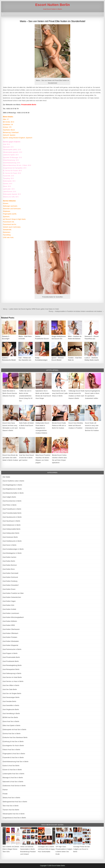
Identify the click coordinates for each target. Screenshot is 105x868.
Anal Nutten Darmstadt (10, 573)
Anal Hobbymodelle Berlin (12, 529)
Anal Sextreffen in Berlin (11, 705)
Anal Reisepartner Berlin (11, 669)
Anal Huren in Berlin (10, 545)
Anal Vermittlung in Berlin (11, 713)
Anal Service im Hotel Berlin (12, 677)
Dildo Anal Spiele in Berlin (11, 725)
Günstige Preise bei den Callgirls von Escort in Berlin (82, 849)
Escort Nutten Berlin (52, 5)
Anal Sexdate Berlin (9, 701)
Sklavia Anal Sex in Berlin (11, 798)
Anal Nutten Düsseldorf (11, 585)
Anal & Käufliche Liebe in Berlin (13, 481)
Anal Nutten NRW (9, 625)
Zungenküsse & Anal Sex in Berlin (14, 818)
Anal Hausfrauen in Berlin (11, 521)
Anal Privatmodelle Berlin (11, 657)
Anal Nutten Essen (9, 589)
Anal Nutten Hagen (9, 601)
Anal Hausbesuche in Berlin (12, 517)
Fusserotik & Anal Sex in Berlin (13, 757)
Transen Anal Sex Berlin (11, 810)
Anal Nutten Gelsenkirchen (12, 597)
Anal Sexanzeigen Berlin (11, 697)
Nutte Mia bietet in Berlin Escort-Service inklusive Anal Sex (10, 393)
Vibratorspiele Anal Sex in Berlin (14, 814)
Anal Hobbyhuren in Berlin (12, 525)
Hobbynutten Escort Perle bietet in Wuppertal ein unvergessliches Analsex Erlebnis (42, 428)
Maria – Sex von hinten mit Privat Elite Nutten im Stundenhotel (52, 21)
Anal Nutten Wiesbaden (11, 641)
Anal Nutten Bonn (9, 569)
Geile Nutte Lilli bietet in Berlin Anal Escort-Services (26, 425)
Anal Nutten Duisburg (10, 581)
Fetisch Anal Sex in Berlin (11, 750)
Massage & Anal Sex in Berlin (13, 778)
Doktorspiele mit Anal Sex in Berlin (14, 730)
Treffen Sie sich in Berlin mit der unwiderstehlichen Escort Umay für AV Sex (26, 396)
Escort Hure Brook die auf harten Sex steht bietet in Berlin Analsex (10, 458)
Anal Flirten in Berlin (10, 505)
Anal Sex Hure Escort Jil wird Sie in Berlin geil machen (26, 458)
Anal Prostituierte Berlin (11, 661)
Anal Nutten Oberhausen (11, 629)
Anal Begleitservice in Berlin (12, 489)
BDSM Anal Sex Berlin (10, 717)
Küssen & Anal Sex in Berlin (12, 770)
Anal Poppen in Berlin (10, 653)
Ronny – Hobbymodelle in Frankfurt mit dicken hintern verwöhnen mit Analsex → (76, 311)
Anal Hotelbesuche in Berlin (12, 541)
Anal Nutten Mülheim (10, 621)
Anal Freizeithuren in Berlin (12, 509)
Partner (5, 790)
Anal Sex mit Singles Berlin (12, 693)
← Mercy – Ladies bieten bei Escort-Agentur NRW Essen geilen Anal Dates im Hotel (30, 309)
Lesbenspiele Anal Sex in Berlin (13, 774)
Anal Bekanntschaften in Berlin (13, 493)
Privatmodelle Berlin (29, 105)
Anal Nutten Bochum (10, 565)
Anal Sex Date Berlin (10, 689)
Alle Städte (6, 477)
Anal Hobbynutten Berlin (11, 533)
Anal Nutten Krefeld (9, 609)
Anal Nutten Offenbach (10, 633)
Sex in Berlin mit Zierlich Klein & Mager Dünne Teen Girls (11, 849)
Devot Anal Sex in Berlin (11, 721)
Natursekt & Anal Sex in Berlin (13, 782)
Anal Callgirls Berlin (9, 497)
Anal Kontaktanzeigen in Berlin (13, 549)
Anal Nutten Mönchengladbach (13, 617)
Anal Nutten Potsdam (10, 637)
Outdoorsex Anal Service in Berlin (14, 786)
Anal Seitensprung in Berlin (12, 673)
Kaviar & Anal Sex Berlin (11, 766)
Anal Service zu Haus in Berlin (13, 681)
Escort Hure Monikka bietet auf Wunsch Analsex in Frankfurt (76, 425)
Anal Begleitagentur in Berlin (12, 485)
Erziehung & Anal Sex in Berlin (13, 741)
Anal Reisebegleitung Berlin (12, 665)
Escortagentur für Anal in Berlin (13, 746)
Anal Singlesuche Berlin (11, 709)
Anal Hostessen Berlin (10, 537)
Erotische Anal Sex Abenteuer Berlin (15, 737)
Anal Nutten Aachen (9, 557)
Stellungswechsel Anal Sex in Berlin (15, 802)
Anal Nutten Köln (8, 605)
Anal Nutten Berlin (9, 561)
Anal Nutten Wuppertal (10, 645)
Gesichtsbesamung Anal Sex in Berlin (16, 762)
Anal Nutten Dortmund (10, 577)
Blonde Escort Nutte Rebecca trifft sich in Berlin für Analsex (59, 425)
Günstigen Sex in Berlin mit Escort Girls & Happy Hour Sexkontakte (46, 849)
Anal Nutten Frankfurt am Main (13, 593)
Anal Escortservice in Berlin (12, 501)
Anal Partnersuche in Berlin (12, 649)
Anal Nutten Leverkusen (11, 613)
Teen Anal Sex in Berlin (11, 806)
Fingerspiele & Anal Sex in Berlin (14, 754)
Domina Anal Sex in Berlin (12, 734)
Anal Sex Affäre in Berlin (11, 685)
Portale (5, 794)
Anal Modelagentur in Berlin (12, 553)
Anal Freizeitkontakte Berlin (12, 513)
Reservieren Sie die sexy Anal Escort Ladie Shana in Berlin (60, 393)
